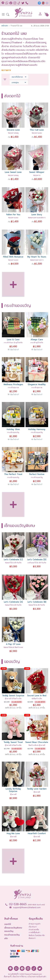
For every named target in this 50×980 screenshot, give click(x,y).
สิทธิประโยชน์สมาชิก (37, 935)
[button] (8, 15)
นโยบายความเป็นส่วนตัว (37, 977)
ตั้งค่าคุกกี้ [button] (8, 977)
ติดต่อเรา (32, 938)
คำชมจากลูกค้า (35, 924)
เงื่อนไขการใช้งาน (19, 977)
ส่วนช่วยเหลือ (34, 930)
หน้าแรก (5, 26)
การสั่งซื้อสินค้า (34, 933)
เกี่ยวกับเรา (33, 927)
